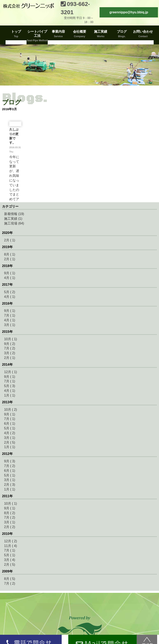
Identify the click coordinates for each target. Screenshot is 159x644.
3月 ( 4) (10, 560)
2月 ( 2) (10, 527)
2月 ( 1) (10, 240)
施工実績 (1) (13, 219)
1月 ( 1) (10, 395)
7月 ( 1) (10, 315)
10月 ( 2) (10, 410)
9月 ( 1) (10, 273)
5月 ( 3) (10, 386)
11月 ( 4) (10, 546)
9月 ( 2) (10, 344)
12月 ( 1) (10, 372)
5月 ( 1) (10, 428)
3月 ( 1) (10, 325)
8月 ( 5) (10, 579)
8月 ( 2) (10, 513)
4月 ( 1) (10, 278)
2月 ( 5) (10, 442)
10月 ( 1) (10, 339)
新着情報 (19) (14, 214)
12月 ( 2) (10, 541)
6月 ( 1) (10, 424)
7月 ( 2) (10, 348)
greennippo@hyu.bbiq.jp (129, 12)
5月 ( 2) (10, 292)
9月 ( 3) (10, 461)
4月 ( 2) (10, 433)
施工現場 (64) (14, 223)
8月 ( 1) (10, 254)
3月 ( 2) (10, 353)
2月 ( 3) (10, 485)
